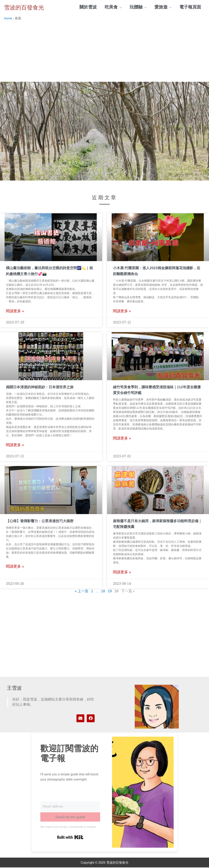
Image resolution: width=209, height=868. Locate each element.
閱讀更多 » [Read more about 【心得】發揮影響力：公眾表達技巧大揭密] (15, 567)
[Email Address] (70, 807)
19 (110, 592)
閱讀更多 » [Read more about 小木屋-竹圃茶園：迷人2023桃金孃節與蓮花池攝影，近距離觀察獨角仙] (122, 312)
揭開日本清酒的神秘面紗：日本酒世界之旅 (40, 387)
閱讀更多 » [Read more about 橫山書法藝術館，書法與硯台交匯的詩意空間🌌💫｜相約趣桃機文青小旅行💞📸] (15, 312)
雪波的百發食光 (28, 7)
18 (103, 592)
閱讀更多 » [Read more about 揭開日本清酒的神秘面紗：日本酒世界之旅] (15, 445)
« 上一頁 (81, 592)
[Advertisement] (104, 53)
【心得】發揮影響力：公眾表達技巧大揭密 (40, 521)
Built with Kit (70, 838)
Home (8, 19)
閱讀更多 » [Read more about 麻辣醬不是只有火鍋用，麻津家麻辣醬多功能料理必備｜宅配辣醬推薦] (122, 573)
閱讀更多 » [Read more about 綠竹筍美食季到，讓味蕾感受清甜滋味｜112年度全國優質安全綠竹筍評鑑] (122, 439)
